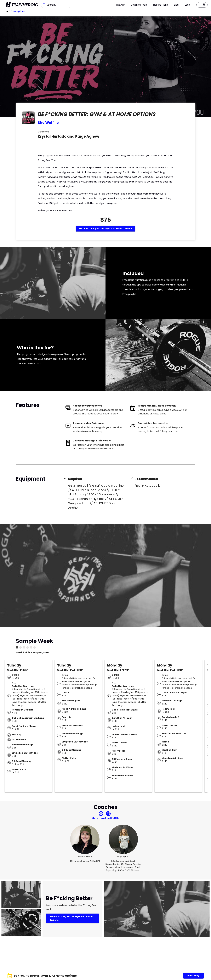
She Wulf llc (48, 123)
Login (187, 5)
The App (120, 5)
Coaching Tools (139, 5)
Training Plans (160, 5)
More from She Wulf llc (105, 818)
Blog (176, 5)
